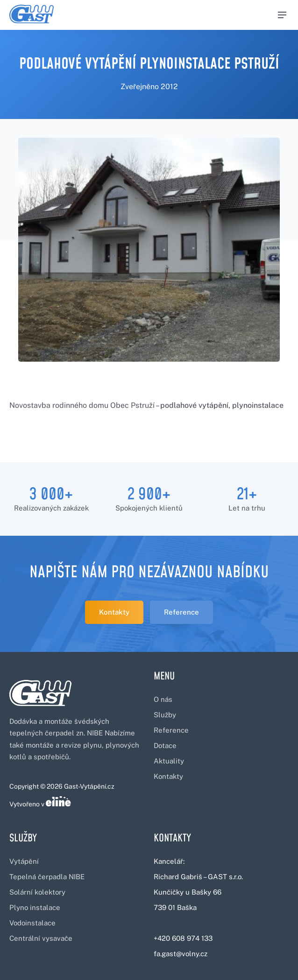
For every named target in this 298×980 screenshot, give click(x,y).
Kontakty (114, 612)
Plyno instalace (35, 907)
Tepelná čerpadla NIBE (47, 877)
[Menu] (282, 15)
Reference (181, 612)
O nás (163, 699)
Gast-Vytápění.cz (89, 786)
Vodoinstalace (32, 923)
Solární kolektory (37, 892)
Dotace (165, 745)
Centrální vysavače (41, 938)
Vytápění (24, 861)
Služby (165, 715)
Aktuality (169, 761)
